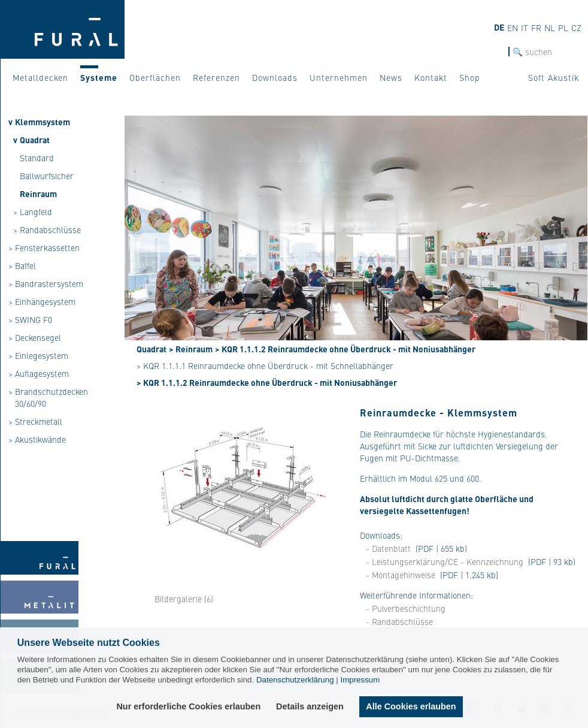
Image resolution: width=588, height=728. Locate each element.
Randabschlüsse (50, 229)
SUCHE (495, 52)
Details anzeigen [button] (310, 706)
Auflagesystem (42, 373)
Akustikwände (40, 439)
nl (550, 28)
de (499, 27)
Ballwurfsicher (47, 176)
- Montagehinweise (401, 575)
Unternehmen (339, 77)
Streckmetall (39, 421)
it (525, 28)
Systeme (99, 77)
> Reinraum (191, 349)
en (513, 28)
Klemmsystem (43, 122)
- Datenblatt (388, 548)
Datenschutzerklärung (295, 680)
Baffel (25, 265)
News (391, 77)
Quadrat (35, 140)
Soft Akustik (554, 77)
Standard (37, 158)
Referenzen (216, 77)
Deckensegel (38, 337)
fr (536, 28)
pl (563, 28)
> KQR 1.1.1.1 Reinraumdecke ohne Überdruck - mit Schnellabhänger (265, 365)
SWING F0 (34, 319)
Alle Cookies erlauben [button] (411, 706)
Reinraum (38, 194)
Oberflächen (155, 77)
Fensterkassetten (47, 247)
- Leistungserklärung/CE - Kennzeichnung (445, 561)
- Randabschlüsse (399, 621)
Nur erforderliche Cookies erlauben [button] (189, 706)
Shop (470, 77)
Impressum (360, 680)
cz (576, 28)
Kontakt (431, 77)
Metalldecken (40, 77)
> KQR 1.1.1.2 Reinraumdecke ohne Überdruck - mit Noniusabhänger (345, 349)
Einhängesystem (45, 301)
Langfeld (36, 212)
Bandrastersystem (49, 283)
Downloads (275, 77)
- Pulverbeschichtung (406, 608)
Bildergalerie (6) (184, 599)
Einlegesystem (42, 355)
